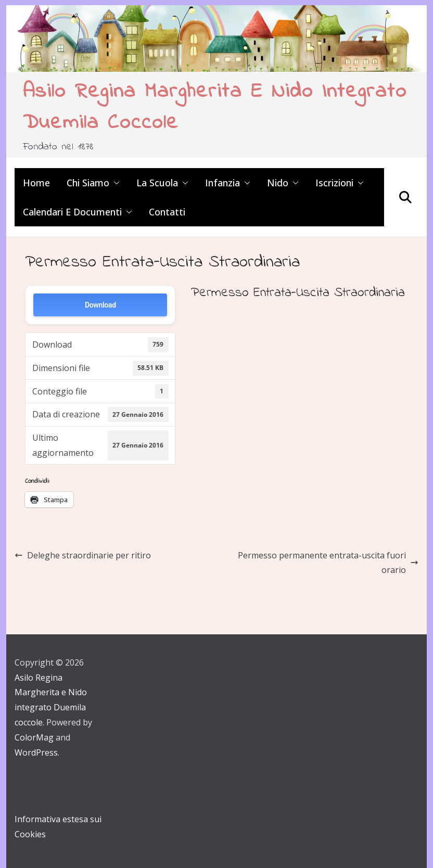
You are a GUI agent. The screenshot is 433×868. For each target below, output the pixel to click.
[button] (114, 183)
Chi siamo (88, 183)
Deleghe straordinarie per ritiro (83, 555)
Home (36, 183)
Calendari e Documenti (72, 212)
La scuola (157, 183)
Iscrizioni (334, 183)
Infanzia (222, 183)
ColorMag (34, 737)
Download (100, 305)
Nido (278, 183)
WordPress (36, 752)
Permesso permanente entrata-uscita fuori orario (328, 563)
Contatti (167, 212)
